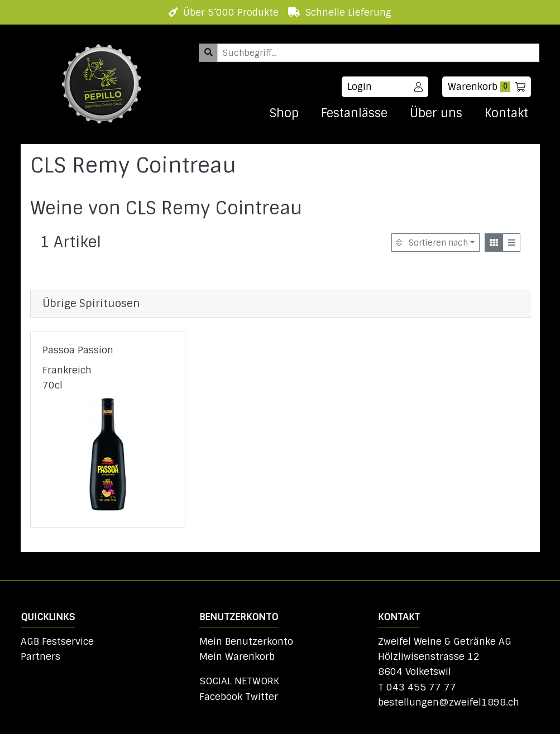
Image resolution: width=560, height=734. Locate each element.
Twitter (262, 697)
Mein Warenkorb (237, 656)
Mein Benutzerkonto (246, 641)
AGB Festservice (57, 641)
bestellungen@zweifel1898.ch (449, 702)
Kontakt (506, 113)
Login (385, 87)
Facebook (221, 697)
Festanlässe (354, 113)
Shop (284, 113)
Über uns (436, 113)
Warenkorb (487, 87)
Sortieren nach (432, 243)
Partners (40, 656)
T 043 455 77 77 (417, 687)
